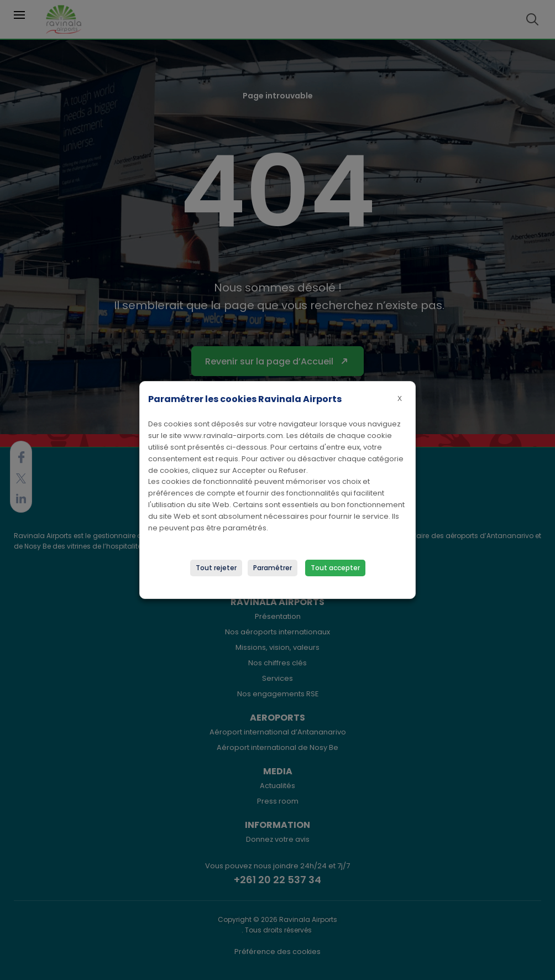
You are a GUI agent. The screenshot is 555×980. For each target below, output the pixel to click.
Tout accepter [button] (335, 568)
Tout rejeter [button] (216, 568)
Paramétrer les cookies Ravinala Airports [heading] (245, 399)
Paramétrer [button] (273, 568)
